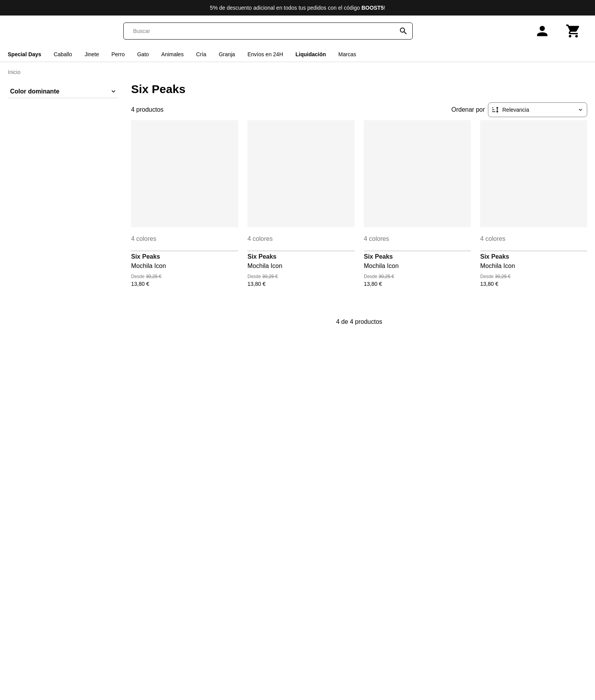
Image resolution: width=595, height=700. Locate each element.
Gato (143, 54)
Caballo (63, 54)
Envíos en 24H (265, 54)
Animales (173, 54)
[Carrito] (573, 31)
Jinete (92, 54)
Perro (118, 54)
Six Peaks (146, 257)
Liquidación (311, 54)
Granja (227, 54)
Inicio (14, 72)
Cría (201, 54)
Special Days (24, 54)
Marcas (347, 54)
